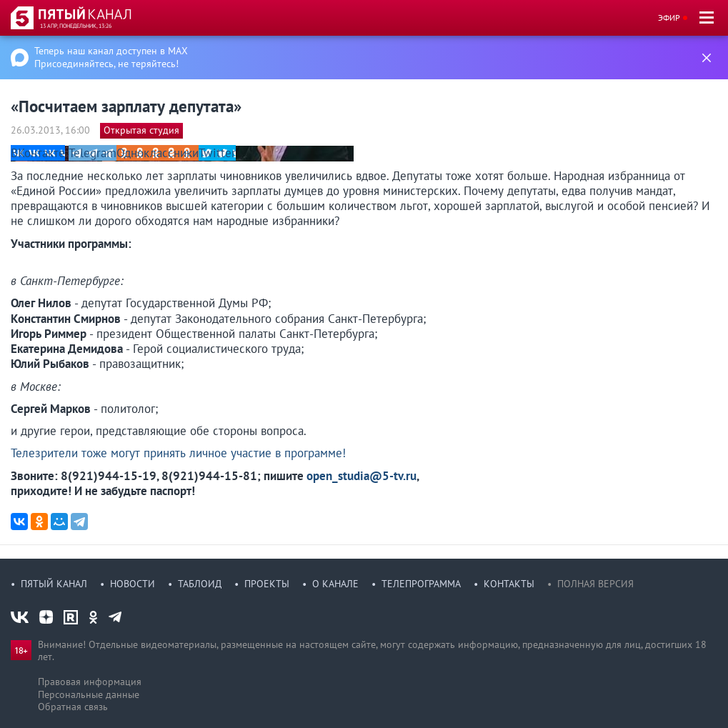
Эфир (669, 18)
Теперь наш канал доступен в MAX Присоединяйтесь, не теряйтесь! (111, 57)
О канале (335, 584)
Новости (133, 584)
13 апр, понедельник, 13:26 (76, 26)
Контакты (509, 584)
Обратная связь (73, 707)
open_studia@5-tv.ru (361, 476)
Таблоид (200, 584)
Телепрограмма (421, 584)
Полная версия (595, 584)
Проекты (267, 584)
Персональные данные (89, 694)
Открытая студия (141, 130)
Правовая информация (90, 682)
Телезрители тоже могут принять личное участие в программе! (178, 453)
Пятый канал (54, 584)
